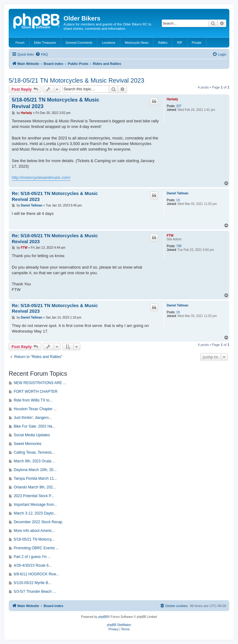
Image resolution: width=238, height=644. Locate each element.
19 (178, 200)
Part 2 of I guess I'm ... (32, 557)
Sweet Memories (27, 444)
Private (197, 43)
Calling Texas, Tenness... (34, 452)
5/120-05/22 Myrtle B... (32, 583)
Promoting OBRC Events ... (36, 548)
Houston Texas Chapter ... (35, 409)
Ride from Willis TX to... (33, 400)
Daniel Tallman (178, 193)
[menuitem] (42, 54)
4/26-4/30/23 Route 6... (33, 565)
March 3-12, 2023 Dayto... (35, 513)
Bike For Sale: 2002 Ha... (34, 426)
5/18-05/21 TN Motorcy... (34, 539)
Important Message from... (35, 505)
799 (179, 246)
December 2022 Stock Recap (38, 522)
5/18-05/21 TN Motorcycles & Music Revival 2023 (77, 80)
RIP (180, 43)
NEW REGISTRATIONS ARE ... (40, 383)
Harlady (172, 99)
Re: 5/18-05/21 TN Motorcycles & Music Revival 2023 (55, 196)
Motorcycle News (137, 43)
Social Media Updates (32, 435)
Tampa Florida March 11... (35, 478)
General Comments (79, 43)
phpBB (103, 617)
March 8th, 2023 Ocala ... (35, 461)
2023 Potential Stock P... (34, 496)
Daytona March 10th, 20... (35, 470)
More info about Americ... (34, 531)
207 (179, 106)
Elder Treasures (45, 43)
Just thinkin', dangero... (33, 418)
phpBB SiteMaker (119, 625)
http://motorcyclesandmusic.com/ (41, 177)
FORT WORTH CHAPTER (35, 392)
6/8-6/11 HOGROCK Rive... (36, 574)
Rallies (163, 43)
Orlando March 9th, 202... (35, 487)
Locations (109, 43)
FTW (170, 236)
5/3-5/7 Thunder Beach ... (35, 592)
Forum (20, 43)
